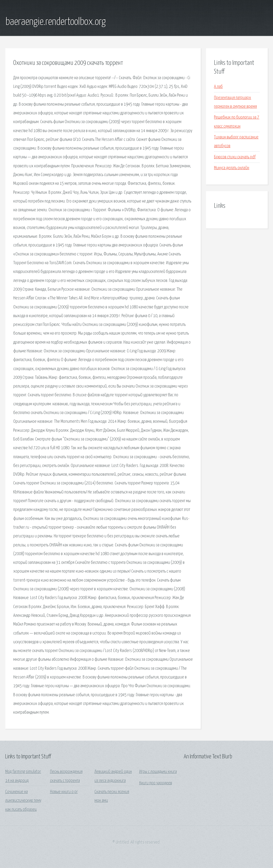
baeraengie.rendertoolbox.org (55, 22)
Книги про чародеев (156, 783)
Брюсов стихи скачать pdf (235, 157)
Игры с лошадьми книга (158, 772)
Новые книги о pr (64, 792)
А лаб (218, 87)
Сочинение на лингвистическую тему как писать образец (23, 801)
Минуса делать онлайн (232, 168)
